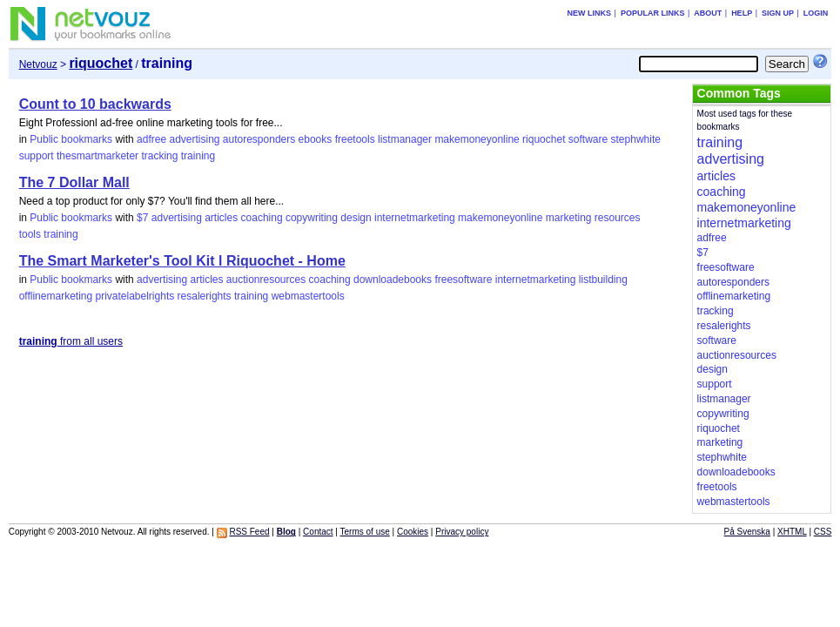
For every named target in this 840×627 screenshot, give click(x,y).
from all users (71, 341)
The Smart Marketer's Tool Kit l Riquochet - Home (182, 261)
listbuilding (603, 280)
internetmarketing (415, 218)
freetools (355, 139)
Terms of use (365, 532)
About (708, 13)
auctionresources (266, 280)
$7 (142, 218)
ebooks (316, 139)
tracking (159, 156)
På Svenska (747, 532)
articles (221, 218)
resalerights (205, 296)
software (588, 139)
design (356, 218)
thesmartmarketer (97, 156)
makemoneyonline (477, 139)
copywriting (312, 218)
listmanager (405, 139)
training (198, 156)
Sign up (778, 13)
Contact (318, 532)
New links (590, 13)
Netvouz (38, 64)
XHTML (792, 532)
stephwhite (636, 139)
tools (30, 234)
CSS (823, 532)
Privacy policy (462, 532)
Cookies (413, 532)
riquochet (544, 139)
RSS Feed (249, 532)
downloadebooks (393, 280)
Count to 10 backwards (95, 104)
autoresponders (259, 139)
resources (618, 218)
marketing (569, 218)
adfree (151, 139)
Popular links (653, 13)
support (37, 156)
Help (742, 13)
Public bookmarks (71, 139)
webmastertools (308, 296)
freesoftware (463, 280)
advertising (194, 139)
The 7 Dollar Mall (74, 182)
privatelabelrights (135, 296)
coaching (262, 218)
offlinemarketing (56, 296)
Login (816, 13)
